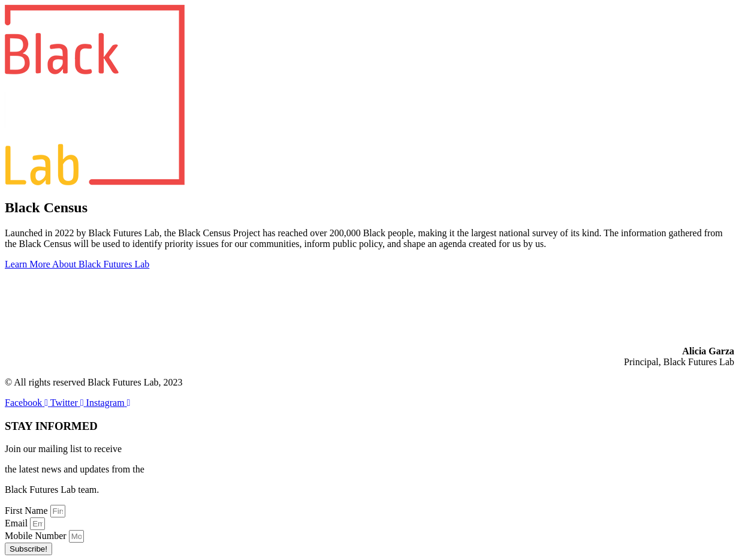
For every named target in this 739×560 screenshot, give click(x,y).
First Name (28, 511)
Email (17, 523)
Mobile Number (37, 536)
